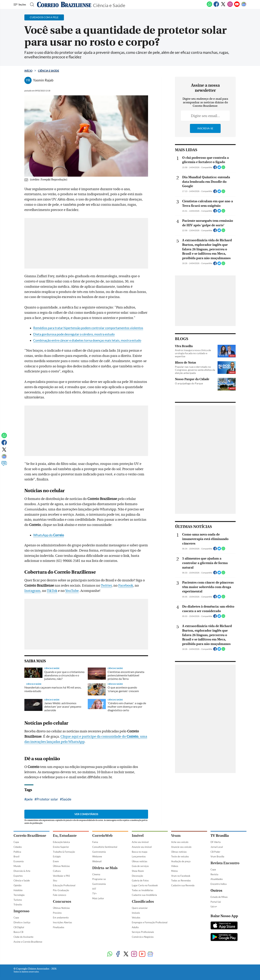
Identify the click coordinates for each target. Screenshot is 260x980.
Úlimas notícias (140, 861)
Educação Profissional (64, 885)
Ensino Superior (61, 847)
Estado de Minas (219, 897)
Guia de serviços (140, 866)
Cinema (96, 874)
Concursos (62, 902)
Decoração (137, 876)
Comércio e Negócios (143, 937)
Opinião (18, 885)
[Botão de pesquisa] (31, 5)
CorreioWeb (102, 836)
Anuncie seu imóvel (142, 847)
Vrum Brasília (217, 856)
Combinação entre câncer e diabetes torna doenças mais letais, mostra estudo (87, 340)
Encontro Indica (219, 884)
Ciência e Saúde (109, 5)
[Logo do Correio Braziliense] (64, 5)
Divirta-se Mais (105, 868)
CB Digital (19, 927)
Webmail (97, 861)
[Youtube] (237, 6)
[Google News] (244, 6)
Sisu (55, 880)
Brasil (16, 856)
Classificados (143, 902)
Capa (16, 842)
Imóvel (138, 836)
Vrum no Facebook (181, 876)
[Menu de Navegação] (20, 5)
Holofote (18, 890)
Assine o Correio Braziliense (28, 942)
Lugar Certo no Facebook (145, 885)
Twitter (106, 586)
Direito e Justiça (22, 922)
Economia (19, 861)
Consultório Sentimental (105, 847)
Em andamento (61, 918)
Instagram (32, 591)
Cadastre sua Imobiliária (144, 895)
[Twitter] (223, 6)
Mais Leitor (98, 898)
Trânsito (18, 905)
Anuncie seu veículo (181, 847)
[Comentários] (4, 465)
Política (17, 852)
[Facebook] (216, 6)
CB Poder (215, 852)
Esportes (18, 876)
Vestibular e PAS (61, 876)
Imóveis (136, 913)
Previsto (57, 913)
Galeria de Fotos (140, 880)
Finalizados (59, 927)
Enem (56, 861)
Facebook (126, 586)
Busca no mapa (140, 852)
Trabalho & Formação (64, 852)
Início (28, 71)
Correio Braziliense (30, 836)
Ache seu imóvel (140, 842)
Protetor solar (47, 799)
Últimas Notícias (61, 866)
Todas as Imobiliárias (143, 890)
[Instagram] (230, 6)
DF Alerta (216, 842)
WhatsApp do (49, 535)
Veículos (136, 918)
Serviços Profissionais (143, 932)
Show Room (138, 871)
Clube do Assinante (23, 937)
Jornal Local (217, 847)
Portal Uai (216, 902)
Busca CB (18, 932)
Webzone (97, 856)
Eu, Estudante (65, 836)
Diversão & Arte (22, 871)
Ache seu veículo (180, 842)
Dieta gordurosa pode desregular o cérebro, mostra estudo (74, 334)
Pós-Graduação (61, 890)
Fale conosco (59, 895)
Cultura (57, 871)
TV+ (95, 893)
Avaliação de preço (181, 861)
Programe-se (99, 879)
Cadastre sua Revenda (183, 885)
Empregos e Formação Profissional (150, 922)
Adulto (135, 927)
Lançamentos (139, 856)
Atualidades (217, 879)
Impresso (21, 911)
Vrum (176, 836)
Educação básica (61, 842)
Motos (175, 871)
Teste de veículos (180, 856)
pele (30, 799)
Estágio (57, 856)
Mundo (17, 866)
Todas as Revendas (181, 880)
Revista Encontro (225, 863)
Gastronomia (99, 852)
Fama (95, 842)
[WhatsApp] (209, 6)
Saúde (67, 799)
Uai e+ (214, 906)
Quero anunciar (140, 908)
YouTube (72, 591)
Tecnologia (19, 895)
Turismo (18, 900)
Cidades (18, 847)
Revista (214, 874)
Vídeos (175, 866)
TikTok (52, 591)
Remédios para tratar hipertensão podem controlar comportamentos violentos (88, 328)
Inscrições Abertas (62, 922)
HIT (94, 889)
